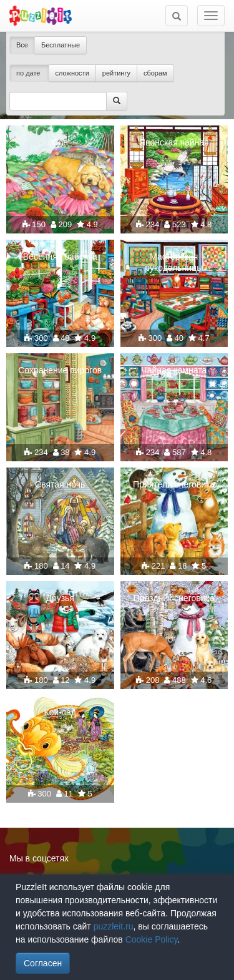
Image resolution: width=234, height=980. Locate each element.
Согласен (43, 963)
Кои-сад (60, 712)
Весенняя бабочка (60, 257)
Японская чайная (174, 142)
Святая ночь (60, 484)
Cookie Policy (152, 939)
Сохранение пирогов (60, 370)
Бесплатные (61, 45)
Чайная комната (174, 370)
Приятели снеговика (174, 484)
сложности (72, 73)
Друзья (60, 598)
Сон (60, 142)
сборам (155, 73)
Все (22, 45)
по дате (29, 73)
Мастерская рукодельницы (174, 262)
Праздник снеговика (174, 598)
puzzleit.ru (114, 926)
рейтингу (116, 73)
